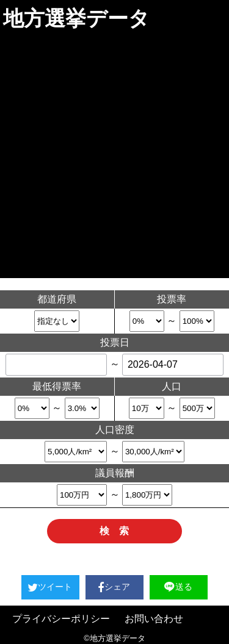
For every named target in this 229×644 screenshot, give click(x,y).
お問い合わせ (154, 619)
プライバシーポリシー (61, 619)
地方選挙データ (76, 18)
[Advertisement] (114, 158)
